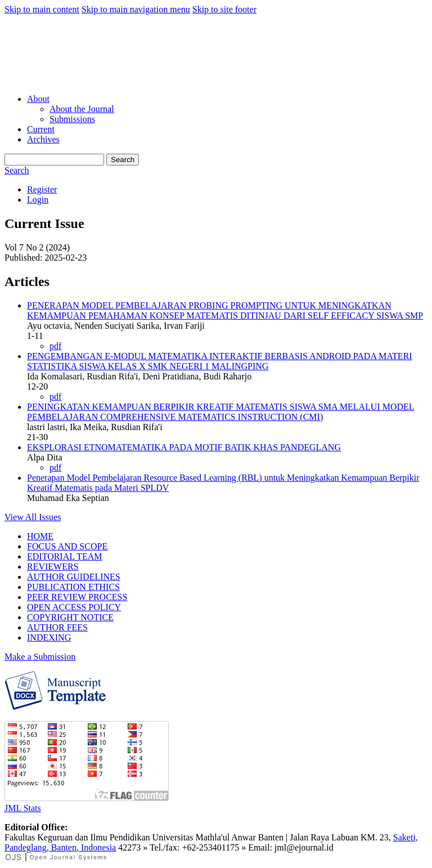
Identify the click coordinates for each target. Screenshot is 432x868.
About (38, 99)
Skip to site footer (224, 9)
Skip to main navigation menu (136, 9)
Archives (43, 139)
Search (123, 160)
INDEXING (49, 637)
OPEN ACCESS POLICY (74, 607)
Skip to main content (42, 9)
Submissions (72, 119)
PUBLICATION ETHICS (73, 587)
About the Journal (82, 109)
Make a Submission (40, 657)
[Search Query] (54, 160)
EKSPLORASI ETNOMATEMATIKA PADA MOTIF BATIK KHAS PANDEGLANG (184, 447)
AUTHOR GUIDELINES (74, 577)
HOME (40, 536)
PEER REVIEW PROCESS (77, 597)
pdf (55, 346)
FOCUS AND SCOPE (67, 546)
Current (41, 129)
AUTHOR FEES (57, 627)
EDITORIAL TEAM (64, 556)
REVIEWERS (53, 567)
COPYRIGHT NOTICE (70, 617)
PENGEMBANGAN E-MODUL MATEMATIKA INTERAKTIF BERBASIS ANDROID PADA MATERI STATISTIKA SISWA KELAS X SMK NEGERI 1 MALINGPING (220, 361)
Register (42, 189)
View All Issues (33, 517)
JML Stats (23, 808)
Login (38, 200)
